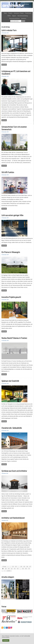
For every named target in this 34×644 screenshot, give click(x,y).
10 (13, 567)
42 (15, 569)
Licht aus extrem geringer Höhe (12, 215)
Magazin (14, 16)
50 (23, 569)
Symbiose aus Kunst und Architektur (14, 471)
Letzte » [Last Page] (9, 571)
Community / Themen (19, 13)
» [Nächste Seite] (5, 571)
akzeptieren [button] (6, 640)
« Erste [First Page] (4, 567)
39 (6, 569)
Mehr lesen (4, 65)
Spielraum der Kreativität (10, 381)
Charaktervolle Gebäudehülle (12, 428)
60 (26, 569)
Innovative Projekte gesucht (11, 297)
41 (12, 569)
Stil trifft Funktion (8, 172)
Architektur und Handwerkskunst (13, 518)
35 (24, 567)
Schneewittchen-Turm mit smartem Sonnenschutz (14, 128)
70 (29, 569)
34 (21, 567)
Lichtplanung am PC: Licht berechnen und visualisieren (16, 73)
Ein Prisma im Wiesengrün (11, 252)
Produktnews (28, 13)
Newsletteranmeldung (23, 16)
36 (27, 567)
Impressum (24, 18)
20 (16, 567)
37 (30, 567)
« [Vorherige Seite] (8, 567)
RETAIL (9, 16)
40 (9, 569)
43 (18, 569)
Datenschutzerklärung (14, 18)
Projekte (10, 13)
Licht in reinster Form (9, 30)
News (6, 13)
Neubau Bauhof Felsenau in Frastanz (14, 338)
